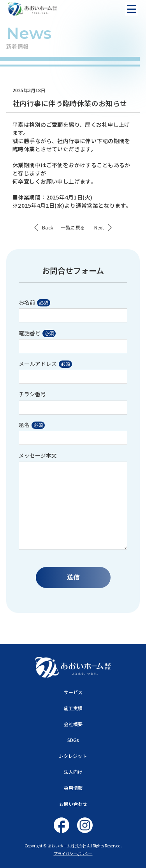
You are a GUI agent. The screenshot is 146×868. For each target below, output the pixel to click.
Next (99, 227)
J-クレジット (73, 756)
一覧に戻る (73, 227)
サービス (73, 692)
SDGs (73, 740)
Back (48, 227)
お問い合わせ (73, 804)
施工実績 (73, 708)
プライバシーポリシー (73, 853)
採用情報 (73, 788)
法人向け (73, 772)
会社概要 (73, 724)
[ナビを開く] (132, 9)
